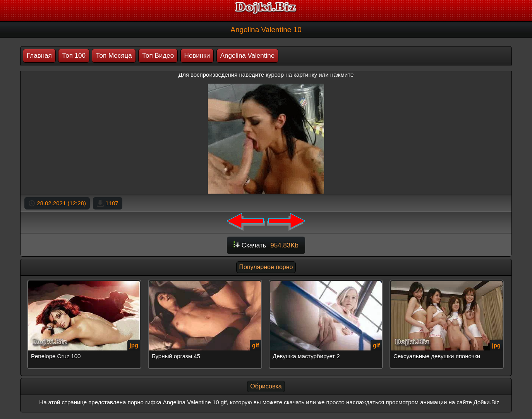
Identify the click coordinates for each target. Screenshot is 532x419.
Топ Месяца (114, 56)
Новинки (197, 56)
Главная (39, 56)
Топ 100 (74, 56)
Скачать (266, 245)
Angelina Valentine (248, 56)
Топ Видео (158, 56)
